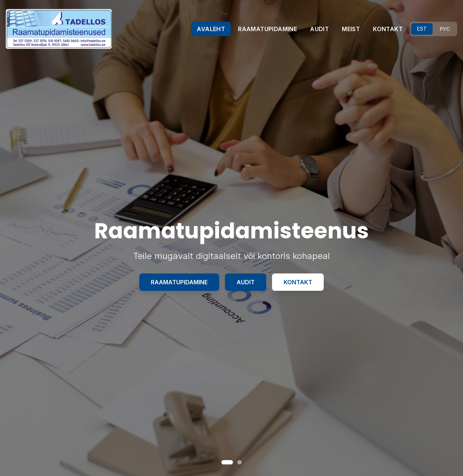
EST (422, 29)
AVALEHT (211, 29)
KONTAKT (388, 29)
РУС (445, 29)
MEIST (351, 29)
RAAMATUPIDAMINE (267, 29)
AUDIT (319, 29)
